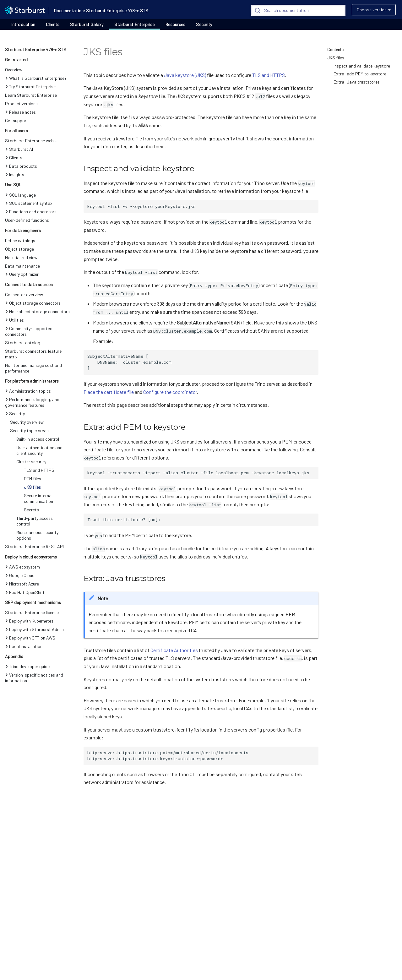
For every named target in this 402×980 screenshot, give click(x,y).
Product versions (21, 103)
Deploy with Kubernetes (29, 621)
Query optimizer (22, 274)
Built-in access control (38, 439)
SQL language (20, 195)
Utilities (14, 320)
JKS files (32, 487)
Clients (53, 24)
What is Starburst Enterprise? (36, 78)
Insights (15, 174)
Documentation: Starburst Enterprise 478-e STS (101, 11)
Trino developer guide (27, 666)
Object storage (19, 249)
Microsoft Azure (22, 584)
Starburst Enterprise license (32, 612)
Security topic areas (29, 430)
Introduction (23, 24)
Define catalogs (20, 240)
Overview (14, 70)
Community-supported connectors (29, 331)
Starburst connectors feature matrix (33, 354)
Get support (17, 120)
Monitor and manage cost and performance (33, 368)
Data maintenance (22, 266)
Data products (21, 166)
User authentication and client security (39, 450)
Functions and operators (31, 212)
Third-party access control (35, 521)
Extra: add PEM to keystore (360, 74)
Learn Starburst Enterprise (31, 95)
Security (204, 24)
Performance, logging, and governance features (32, 402)
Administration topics (28, 391)
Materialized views (22, 257)
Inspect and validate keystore (362, 66)
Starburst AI (19, 149)
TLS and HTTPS (39, 470)
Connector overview (24, 294)
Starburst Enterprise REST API (34, 546)
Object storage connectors (33, 303)
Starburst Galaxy (87, 24)
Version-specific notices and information (34, 678)
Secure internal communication (38, 498)
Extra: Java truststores (357, 82)
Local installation (24, 646)
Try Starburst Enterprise (30, 87)
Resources (176, 24)
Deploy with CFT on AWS (30, 638)
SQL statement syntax (29, 203)
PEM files (33, 479)
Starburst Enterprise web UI (32, 141)
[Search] (298, 10)
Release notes (20, 112)
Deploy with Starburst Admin (34, 629)
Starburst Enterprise (135, 24)
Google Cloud (20, 575)
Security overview (27, 422)
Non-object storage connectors (37, 311)
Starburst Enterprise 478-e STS (36, 49)
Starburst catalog (23, 343)
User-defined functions (27, 220)
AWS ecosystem (22, 567)
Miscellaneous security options (37, 535)
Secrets (31, 510)
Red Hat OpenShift (25, 592)
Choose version (372, 10)
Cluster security (31, 462)
